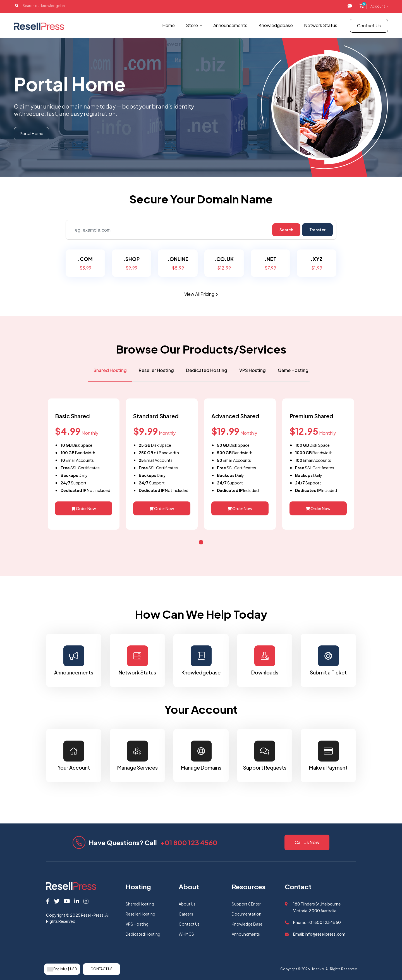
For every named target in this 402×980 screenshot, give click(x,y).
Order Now (83, 508)
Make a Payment (328, 756)
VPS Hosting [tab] (253, 370)
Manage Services (137, 756)
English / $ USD (62, 969)
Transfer (317, 230)
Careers (186, 914)
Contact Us (369, 26)
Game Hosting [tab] (293, 370)
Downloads (265, 660)
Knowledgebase (276, 25)
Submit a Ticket (328, 660)
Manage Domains (201, 756)
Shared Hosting (140, 904)
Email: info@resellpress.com (319, 934)
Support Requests (265, 756)
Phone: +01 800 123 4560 (317, 922)
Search (286, 230)
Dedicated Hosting (143, 934)
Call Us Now (307, 842)
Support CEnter (246, 904)
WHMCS (186, 934)
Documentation (247, 914)
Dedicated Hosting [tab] (207, 370)
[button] (201, 542)
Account (378, 6)
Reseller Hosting (140, 914)
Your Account (74, 756)
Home (168, 25)
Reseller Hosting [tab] (156, 370)
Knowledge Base (247, 924)
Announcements (230, 25)
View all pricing (201, 294)
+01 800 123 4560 (189, 842)
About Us (187, 904)
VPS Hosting (137, 924)
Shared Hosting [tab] (110, 370)
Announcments (246, 934)
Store (192, 25)
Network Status (321, 25)
